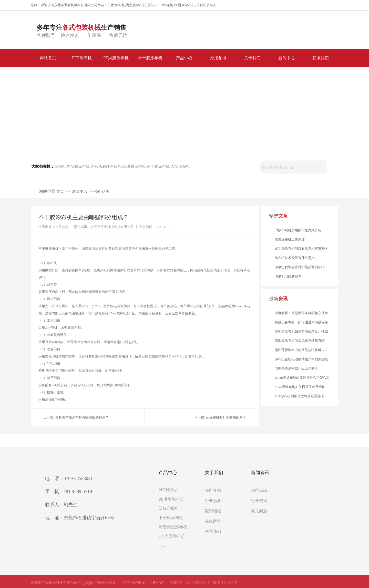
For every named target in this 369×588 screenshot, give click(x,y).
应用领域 (213, 511)
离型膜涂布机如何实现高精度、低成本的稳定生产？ (301, 333)
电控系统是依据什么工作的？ (296, 368)
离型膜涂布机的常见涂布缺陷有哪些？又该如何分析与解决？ (300, 342)
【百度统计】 (217, 583)
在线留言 (213, 521)
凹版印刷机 (169, 508)
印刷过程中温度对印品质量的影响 (300, 267)
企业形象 (213, 501)
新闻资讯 (260, 473)
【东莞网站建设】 (134, 583)
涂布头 (152, 5)
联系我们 (213, 531)
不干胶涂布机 (206, 5)
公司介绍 (213, 490)
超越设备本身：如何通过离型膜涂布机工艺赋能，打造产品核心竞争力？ (301, 324)
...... (162, 545)
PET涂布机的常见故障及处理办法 (299, 396)
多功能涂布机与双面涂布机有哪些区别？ (301, 250)
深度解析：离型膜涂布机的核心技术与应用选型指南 (301, 314)
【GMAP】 (175, 583)
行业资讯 (259, 501)
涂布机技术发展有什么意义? (295, 258)
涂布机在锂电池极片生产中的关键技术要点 (301, 361)
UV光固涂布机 (172, 536)
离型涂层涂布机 (173, 527)
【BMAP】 (158, 583)
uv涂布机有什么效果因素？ (226, 417)
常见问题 (259, 511)
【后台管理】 (195, 583)
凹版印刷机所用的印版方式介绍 (298, 230)
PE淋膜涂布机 (184, 5)
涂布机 (120, 5)
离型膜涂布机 (136, 5)
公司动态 (102, 192)
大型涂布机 (180, 166)
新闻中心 (80, 192)
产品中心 (168, 473)
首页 (60, 192)
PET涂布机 (165, 5)
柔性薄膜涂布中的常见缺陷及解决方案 (301, 351)
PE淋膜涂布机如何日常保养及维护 (300, 387)
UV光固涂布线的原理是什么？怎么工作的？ (302, 379)
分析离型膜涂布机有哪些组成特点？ (82, 417)
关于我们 (214, 473)
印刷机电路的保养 (288, 276)
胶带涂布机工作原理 (290, 239)
